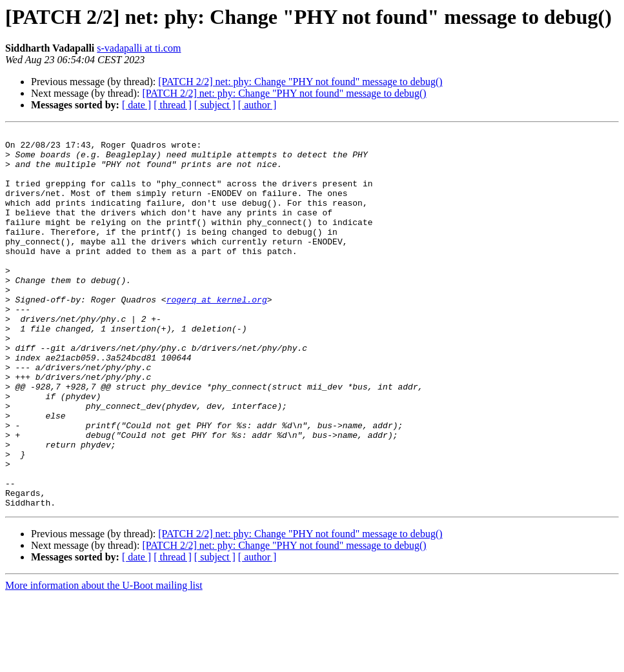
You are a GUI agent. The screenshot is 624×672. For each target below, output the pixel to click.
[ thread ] (173, 105)
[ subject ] (215, 105)
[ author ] (257, 105)
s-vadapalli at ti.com (139, 48)
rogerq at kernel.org (217, 334)
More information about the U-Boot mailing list (104, 661)
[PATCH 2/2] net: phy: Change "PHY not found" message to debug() (300, 82)
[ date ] (136, 105)
